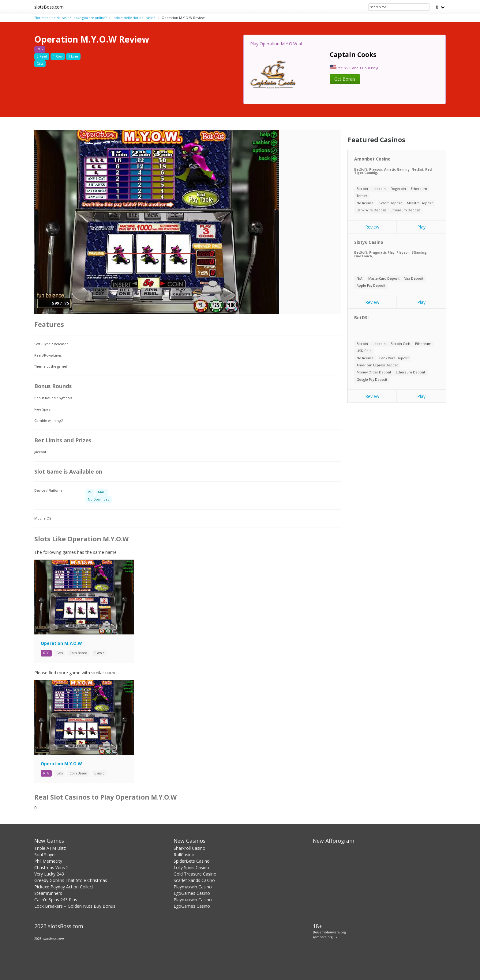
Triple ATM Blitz (50, 848)
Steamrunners (48, 893)
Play (421, 227)
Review (372, 227)
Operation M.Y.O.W (61, 643)
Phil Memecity (48, 861)
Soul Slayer (45, 855)
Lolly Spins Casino (191, 867)
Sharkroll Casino (189, 848)
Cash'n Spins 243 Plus (56, 900)
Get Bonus (345, 79)
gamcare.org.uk (325, 937)
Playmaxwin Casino (193, 887)
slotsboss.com (53, 939)
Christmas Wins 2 (51, 867)
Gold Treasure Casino (195, 874)
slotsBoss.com (49, 7)
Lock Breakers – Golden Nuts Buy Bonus (75, 906)
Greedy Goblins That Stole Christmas (71, 880)
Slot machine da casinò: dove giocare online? (70, 18)
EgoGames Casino (192, 893)
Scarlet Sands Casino (194, 880)
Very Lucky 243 (49, 874)
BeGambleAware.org (329, 932)
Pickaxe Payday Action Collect (64, 887)
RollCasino (184, 855)
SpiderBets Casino (192, 861)
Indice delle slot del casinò (134, 18)
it (437, 7)
